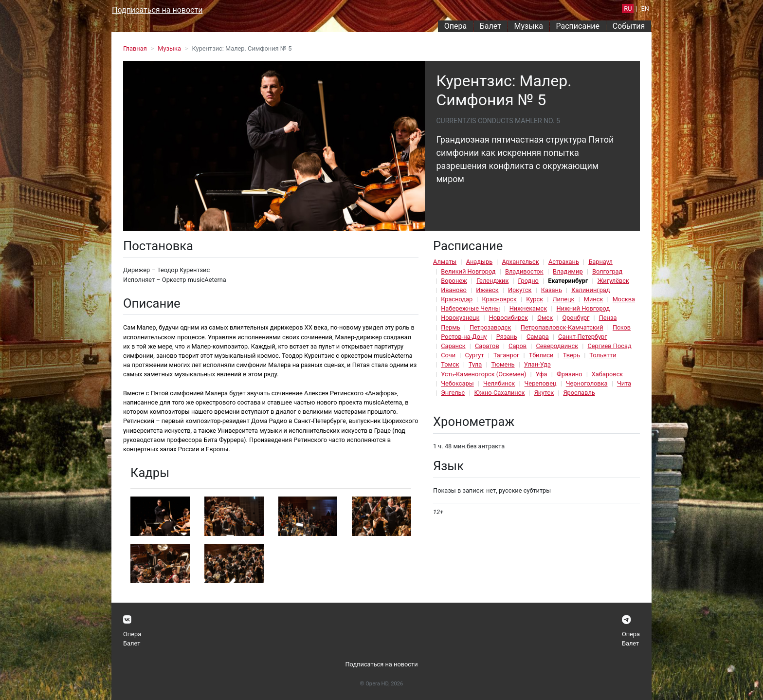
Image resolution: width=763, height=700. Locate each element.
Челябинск (499, 383)
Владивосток (524, 271)
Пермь (451, 327)
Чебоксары (457, 383)
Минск (594, 299)
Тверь (572, 355)
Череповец (541, 383)
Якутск (544, 393)
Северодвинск (557, 346)
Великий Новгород (468, 271)
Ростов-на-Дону (464, 337)
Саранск (453, 346)
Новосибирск (509, 318)
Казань (552, 290)
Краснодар (457, 299)
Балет (490, 26)
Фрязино (570, 374)
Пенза (608, 318)
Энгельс (453, 393)
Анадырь (479, 262)
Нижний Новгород (583, 308)
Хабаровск (607, 374)
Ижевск (487, 290)
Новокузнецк (460, 318)
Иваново (454, 290)
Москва (624, 299)
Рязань (507, 337)
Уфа (542, 374)
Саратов (487, 346)
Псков (622, 327)
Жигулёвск (613, 281)
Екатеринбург (568, 281)
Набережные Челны (470, 308)
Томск (450, 364)
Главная (135, 48)
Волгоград (607, 271)
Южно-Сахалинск (500, 393)
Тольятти (603, 355)
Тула (475, 364)
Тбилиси (541, 355)
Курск (535, 299)
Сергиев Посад (609, 346)
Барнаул (600, 262)
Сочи (448, 355)
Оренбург (576, 318)
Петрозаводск (490, 327)
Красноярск (499, 299)
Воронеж (454, 281)
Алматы (445, 262)
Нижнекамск (528, 308)
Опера (455, 26)
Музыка (528, 26)
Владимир (568, 271)
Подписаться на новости (157, 10)
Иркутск (520, 290)
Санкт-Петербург (582, 337)
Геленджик (492, 281)
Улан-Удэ (537, 364)
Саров (518, 346)
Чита (624, 383)
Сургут (474, 355)
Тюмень (503, 364)
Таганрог (506, 355)
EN (645, 9)
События (629, 26)
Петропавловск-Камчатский (562, 327)
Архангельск (520, 262)
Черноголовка (587, 383)
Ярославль (579, 393)
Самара (538, 337)
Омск (545, 318)
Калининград (590, 290)
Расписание (578, 26)
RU (628, 9)
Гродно (528, 281)
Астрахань (564, 262)
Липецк (563, 299)
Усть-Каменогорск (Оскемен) (483, 374)
